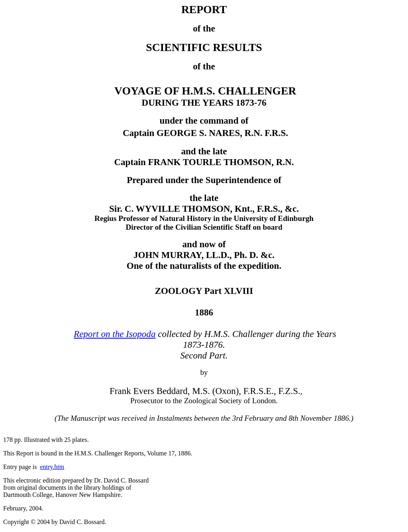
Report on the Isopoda (115, 334)
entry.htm (52, 467)
